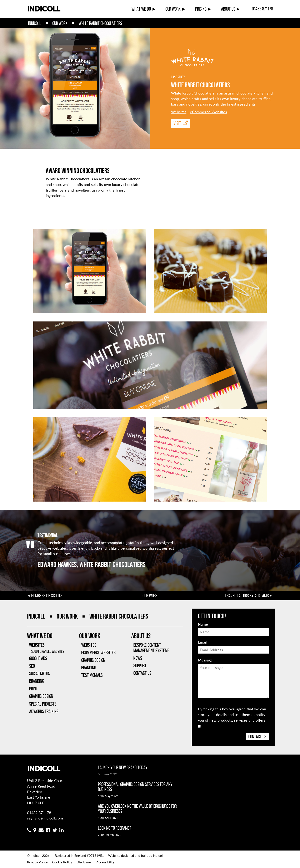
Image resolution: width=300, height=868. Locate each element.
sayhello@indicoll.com (45, 818)
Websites (179, 112)
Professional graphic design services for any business (135, 787)
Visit (181, 123)
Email (202, 642)
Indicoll (35, 23)
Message (205, 660)
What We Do (141, 9)
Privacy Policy (37, 862)
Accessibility (105, 862)
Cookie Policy (62, 862)
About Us (228, 9)
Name (203, 624)
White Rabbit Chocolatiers (100, 23)
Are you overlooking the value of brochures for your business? (137, 809)
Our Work (173, 9)
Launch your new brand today (123, 767)
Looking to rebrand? (115, 828)
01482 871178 (262, 9)
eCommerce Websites (208, 112)
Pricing (201, 9)
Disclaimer (84, 862)
